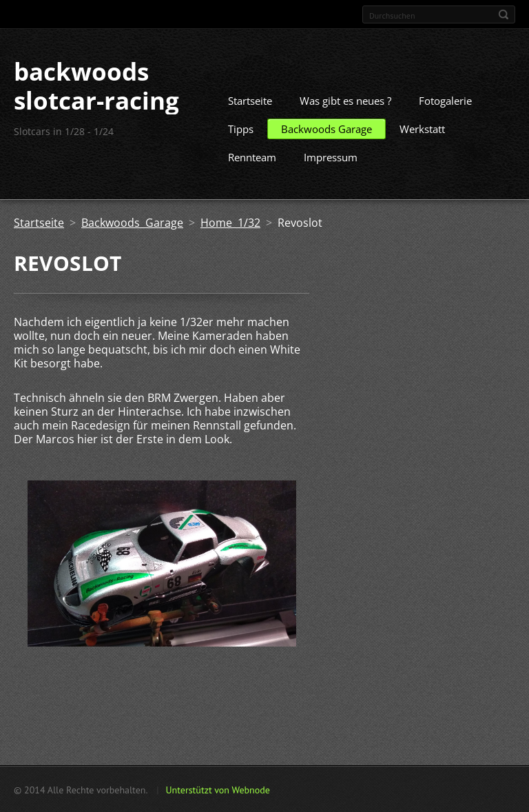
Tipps (241, 128)
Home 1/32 (230, 222)
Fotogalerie (445, 100)
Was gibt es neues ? (345, 100)
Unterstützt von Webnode (217, 789)
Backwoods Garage (326, 128)
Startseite (250, 100)
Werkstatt (422, 128)
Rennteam (252, 156)
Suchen (504, 14)
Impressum (331, 156)
